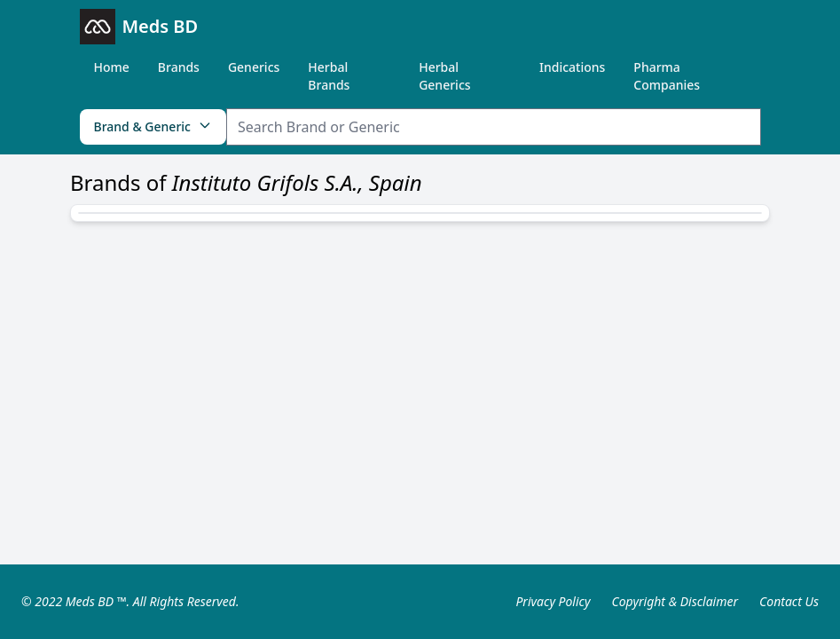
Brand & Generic (153, 126)
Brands (179, 67)
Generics (254, 67)
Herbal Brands (329, 76)
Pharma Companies (667, 76)
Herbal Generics (444, 76)
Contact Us (789, 601)
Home (112, 67)
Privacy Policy (553, 601)
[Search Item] (494, 127)
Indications (572, 67)
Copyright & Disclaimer (675, 601)
